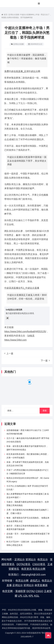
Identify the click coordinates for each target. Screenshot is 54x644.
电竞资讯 (26, 569)
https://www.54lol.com (15, 340)
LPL (20, 596)
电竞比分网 (39, 569)
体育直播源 (41, 585)
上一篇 (9, 353)
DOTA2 (31, 591)
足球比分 (20, 559)
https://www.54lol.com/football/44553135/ (25, 331)
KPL (31, 596)
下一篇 (45, 360)
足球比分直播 (18, 44)
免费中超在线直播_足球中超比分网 (22, 71)
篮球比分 (31, 559)
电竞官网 (7, 591)
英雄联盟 (20, 591)
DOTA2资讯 (23, 564)
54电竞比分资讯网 (14, 310)
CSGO (39, 591)
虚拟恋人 (35, 581)
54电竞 (31, 336)
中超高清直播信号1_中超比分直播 (22, 288)
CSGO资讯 (39, 564)
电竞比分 (43, 559)
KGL (37, 596)
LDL (25, 596)
